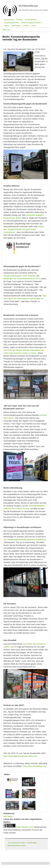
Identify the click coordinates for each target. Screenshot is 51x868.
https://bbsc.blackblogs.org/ (35, 766)
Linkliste (26, 26)
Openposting (9, 20)
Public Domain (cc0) (24, 827)
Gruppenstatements (11, 23)
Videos (6, 26)
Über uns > (7, 30)
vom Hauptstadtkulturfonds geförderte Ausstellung (24, 540)
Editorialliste (16, 26)
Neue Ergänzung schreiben (17, 843)
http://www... (9, 816)
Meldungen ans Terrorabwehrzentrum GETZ (22, 279)
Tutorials (19, 20)
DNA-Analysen (29, 276)
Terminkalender (30, 20)
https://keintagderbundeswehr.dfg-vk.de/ (20, 756)
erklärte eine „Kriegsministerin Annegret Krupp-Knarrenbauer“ (24, 229)
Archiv (34, 26)
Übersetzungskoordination (31, 23)
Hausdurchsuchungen (13, 276)
